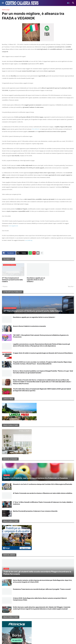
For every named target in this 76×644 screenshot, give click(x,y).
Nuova (5, 286)
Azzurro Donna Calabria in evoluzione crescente (29, 326)
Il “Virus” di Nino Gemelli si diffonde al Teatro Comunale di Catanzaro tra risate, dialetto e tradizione (43, 503)
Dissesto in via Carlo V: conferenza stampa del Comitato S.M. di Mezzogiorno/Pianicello (43, 484)
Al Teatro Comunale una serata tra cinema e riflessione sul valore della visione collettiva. (43, 493)
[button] (3, 3)
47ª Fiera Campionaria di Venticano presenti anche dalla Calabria (12, 280)
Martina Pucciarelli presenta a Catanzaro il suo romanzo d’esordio (35, 511)
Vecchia (70, 286)
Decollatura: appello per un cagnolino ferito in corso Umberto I (36, 280)
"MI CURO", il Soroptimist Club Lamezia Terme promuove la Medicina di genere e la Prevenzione (41, 336)
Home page (6, 10)
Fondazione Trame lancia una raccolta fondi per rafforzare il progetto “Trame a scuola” (42, 589)
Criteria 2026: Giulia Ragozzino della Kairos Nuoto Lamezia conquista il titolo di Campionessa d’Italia (40, 599)
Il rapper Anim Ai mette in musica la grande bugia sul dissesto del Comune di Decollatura (43, 353)
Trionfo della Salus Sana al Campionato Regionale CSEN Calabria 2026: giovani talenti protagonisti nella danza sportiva (42, 390)
